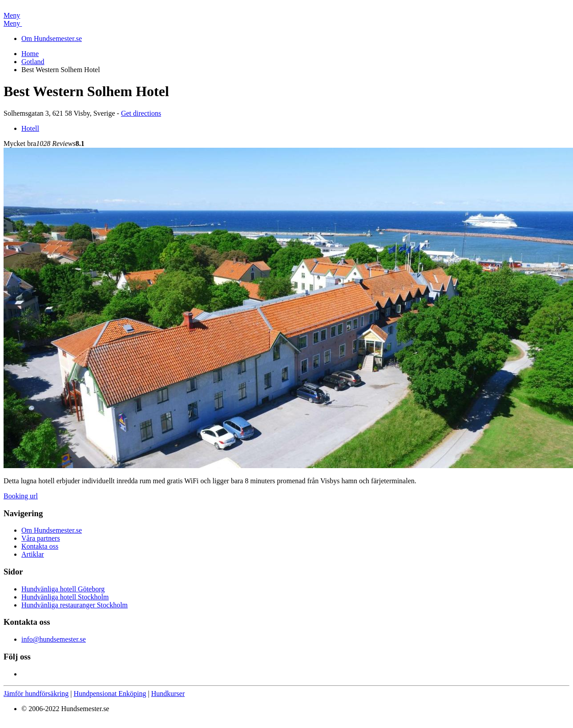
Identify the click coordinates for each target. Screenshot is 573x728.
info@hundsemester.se (54, 639)
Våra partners (41, 538)
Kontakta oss (40, 546)
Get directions (141, 113)
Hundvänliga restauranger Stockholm (75, 605)
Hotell (30, 128)
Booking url (21, 496)
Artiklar (33, 554)
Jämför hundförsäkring (36, 694)
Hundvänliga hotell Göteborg (63, 589)
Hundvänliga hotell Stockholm (65, 597)
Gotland (33, 62)
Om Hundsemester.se (52, 38)
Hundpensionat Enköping (110, 694)
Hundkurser (168, 694)
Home (30, 54)
